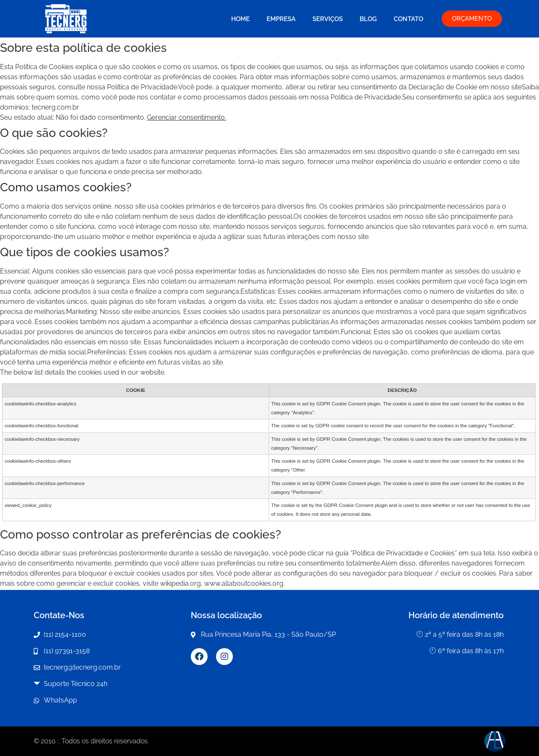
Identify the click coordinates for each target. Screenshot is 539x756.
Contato (408, 19)
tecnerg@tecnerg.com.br (82, 667)
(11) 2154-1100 (65, 634)
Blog (368, 19)
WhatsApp (60, 700)
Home (240, 19)
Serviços (328, 19)
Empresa (281, 19)
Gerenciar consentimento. (187, 117)
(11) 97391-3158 (67, 651)
